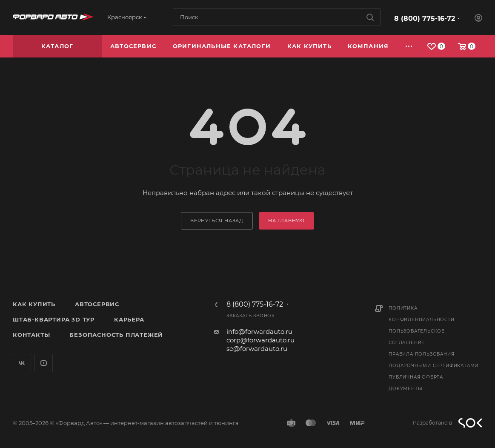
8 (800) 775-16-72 (425, 19)
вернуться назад (217, 221)
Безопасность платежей (116, 335)
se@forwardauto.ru (257, 349)
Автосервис (97, 304)
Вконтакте (22, 363)
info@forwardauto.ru (259, 332)
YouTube (44, 363)
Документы (405, 389)
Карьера (129, 319)
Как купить (34, 304)
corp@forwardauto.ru (260, 340)
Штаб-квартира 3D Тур (54, 319)
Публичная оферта (416, 377)
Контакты (31, 335)
